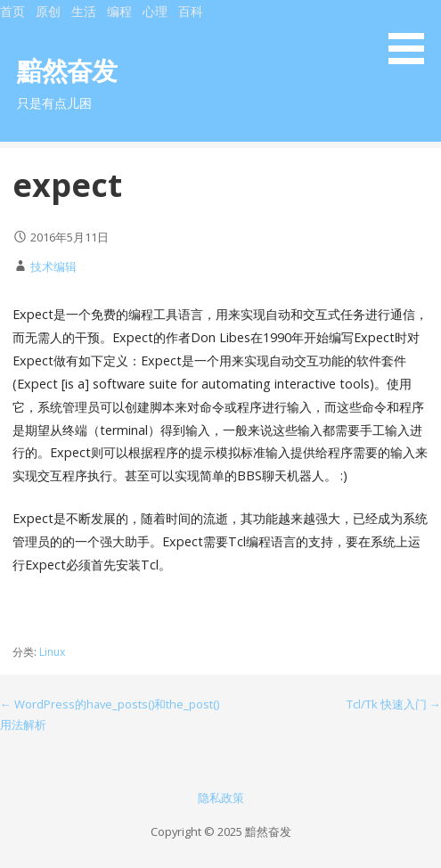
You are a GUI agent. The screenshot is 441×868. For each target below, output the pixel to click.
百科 (191, 11)
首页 (12, 11)
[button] (412, 35)
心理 (155, 11)
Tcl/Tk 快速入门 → (394, 704)
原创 (48, 11)
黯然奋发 (67, 70)
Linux (52, 652)
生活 (84, 11)
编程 (119, 11)
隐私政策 (221, 798)
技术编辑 (53, 266)
